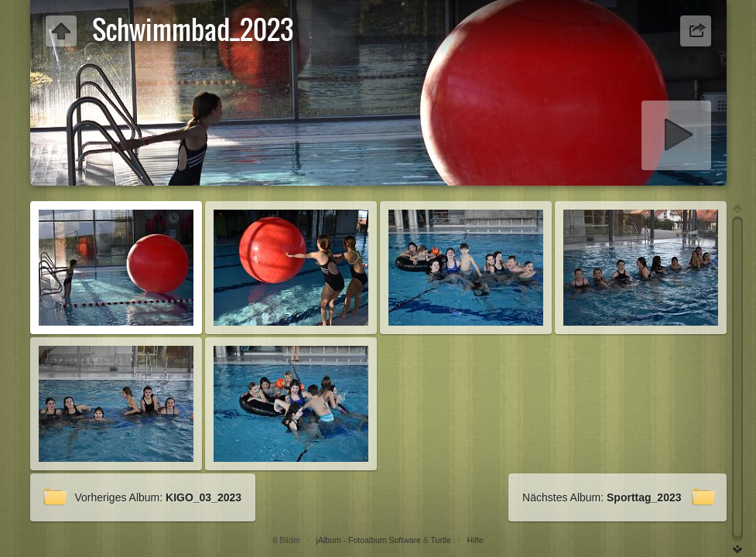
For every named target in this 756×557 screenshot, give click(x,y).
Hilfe (475, 540)
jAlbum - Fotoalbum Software (369, 540)
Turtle (441, 540)
